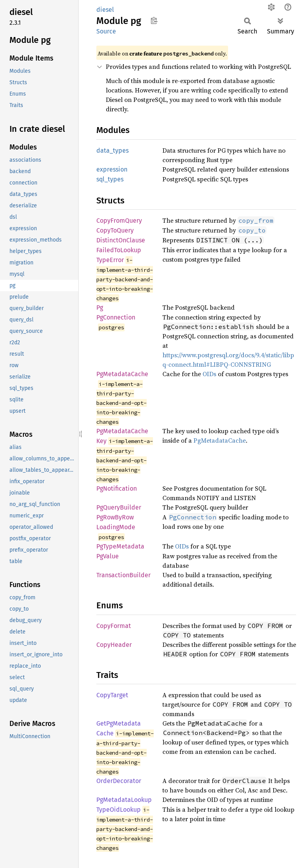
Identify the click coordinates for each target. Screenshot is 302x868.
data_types (112, 151)
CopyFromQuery (119, 221)
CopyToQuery (115, 230)
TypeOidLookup (119, 810)
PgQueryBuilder (119, 507)
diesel (105, 10)
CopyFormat (114, 626)
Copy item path (154, 20)
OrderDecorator (119, 781)
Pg (100, 307)
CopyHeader (114, 645)
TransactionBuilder (123, 575)
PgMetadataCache (122, 374)
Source (106, 31)
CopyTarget (112, 695)
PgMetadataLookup (124, 800)
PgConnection (116, 317)
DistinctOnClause (121, 240)
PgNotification (117, 488)
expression (112, 169)
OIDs (209, 374)
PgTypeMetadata (120, 546)
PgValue (108, 556)
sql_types (110, 179)
